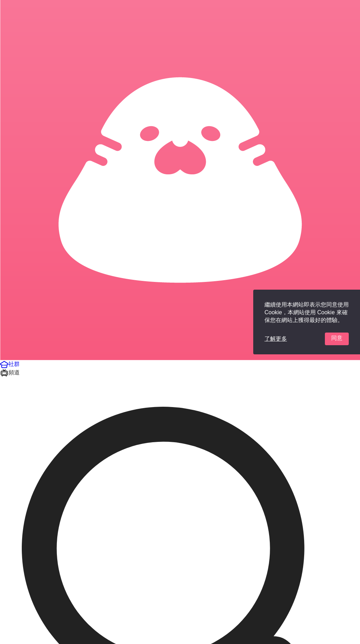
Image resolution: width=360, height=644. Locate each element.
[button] (10, 364)
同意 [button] (337, 338)
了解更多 (276, 339)
